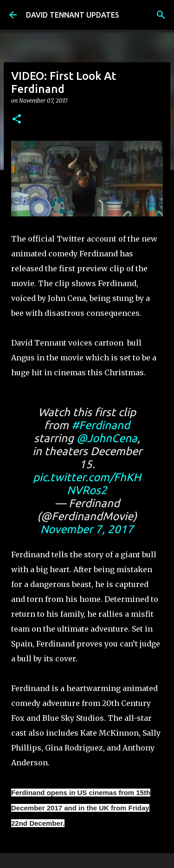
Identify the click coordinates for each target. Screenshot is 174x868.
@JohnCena (107, 438)
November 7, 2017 (87, 529)
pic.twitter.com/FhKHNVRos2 (87, 484)
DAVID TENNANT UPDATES (73, 15)
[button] (17, 120)
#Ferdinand (101, 425)
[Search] (161, 15)
